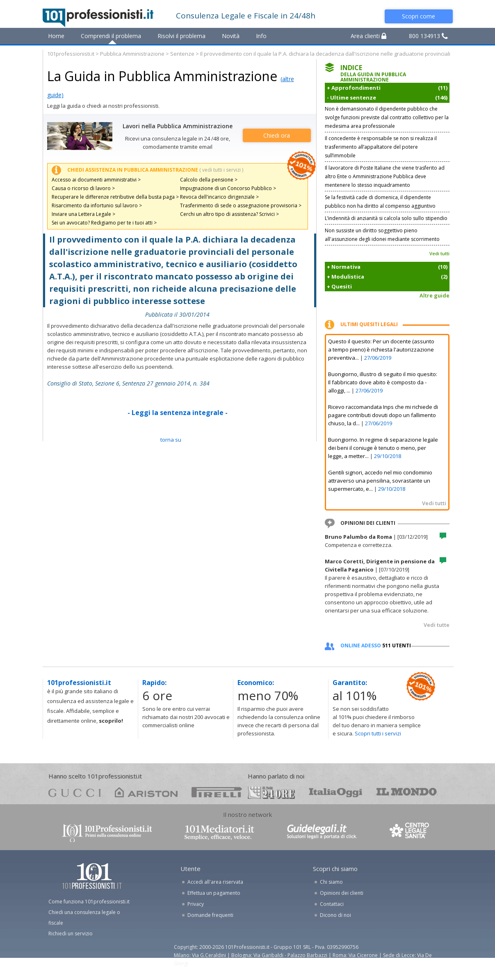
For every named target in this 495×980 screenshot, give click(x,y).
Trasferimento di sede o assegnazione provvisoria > (241, 205)
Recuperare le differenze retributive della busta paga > (115, 197)
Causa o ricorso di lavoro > (83, 188)
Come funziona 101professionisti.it (89, 902)
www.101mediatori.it (219, 832)
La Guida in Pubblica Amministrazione (162, 76)
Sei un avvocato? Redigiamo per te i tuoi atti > (104, 223)
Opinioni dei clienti (342, 893)
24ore (271, 793)
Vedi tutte (437, 625)
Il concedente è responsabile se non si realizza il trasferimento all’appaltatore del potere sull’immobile (381, 147)
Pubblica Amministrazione (132, 54)
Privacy (196, 904)
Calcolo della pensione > (209, 180)
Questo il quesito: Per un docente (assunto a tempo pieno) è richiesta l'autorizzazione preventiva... (381, 349)
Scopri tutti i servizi (378, 733)
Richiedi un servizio (71, 933)
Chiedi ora (277, 135)
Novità (231, 36)
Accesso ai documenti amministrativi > (96, 180)
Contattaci (332, 904)
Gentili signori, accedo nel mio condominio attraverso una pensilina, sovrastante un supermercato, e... (380, 481)
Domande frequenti (210, 915)
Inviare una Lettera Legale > (83, 214)
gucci (75, 792)
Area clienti (368, 36)
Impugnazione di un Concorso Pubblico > (228, 188)
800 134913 (428, 36)
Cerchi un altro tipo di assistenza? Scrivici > (229, 214)
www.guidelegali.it (322, 832)
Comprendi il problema (111, 36)
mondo (407, 792)
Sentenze (182, 54)
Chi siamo (331, 882)
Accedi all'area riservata (215, 882)
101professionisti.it (71, 54)
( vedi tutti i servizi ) (221, 170)
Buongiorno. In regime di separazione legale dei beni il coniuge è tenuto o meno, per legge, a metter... (383, 448)
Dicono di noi (335, 915)
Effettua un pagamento (214, 893)
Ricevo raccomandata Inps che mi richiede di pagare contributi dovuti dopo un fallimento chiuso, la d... (383, 415)
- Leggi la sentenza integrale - (178, 413)
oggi (336, 792)
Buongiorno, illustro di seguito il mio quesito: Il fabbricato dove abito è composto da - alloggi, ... (383, 382)
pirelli (217, 792)
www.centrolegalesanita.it (410, 832)
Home (56, 36)
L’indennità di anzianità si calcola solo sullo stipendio (386, 218)
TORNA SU (171, 440)
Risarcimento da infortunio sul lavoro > (97, 205)
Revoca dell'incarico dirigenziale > (219, 197)
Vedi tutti (439, 253)
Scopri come (419, 16)
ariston (146, 792)
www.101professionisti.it (107, 832)
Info (261, 36)
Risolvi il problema (181, 36)
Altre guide (435, 295)
